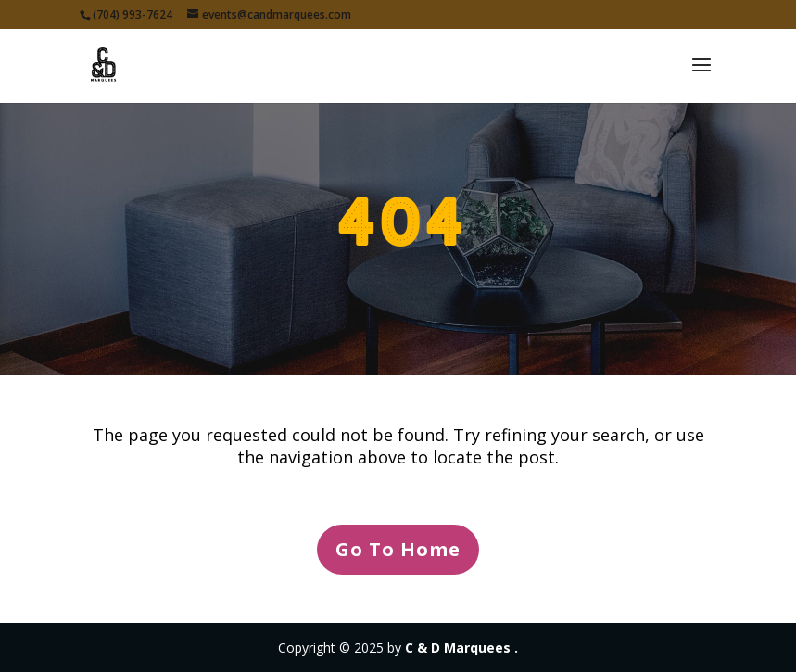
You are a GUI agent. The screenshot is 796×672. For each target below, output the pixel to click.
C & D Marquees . (461, 647)
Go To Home (398, 549)
